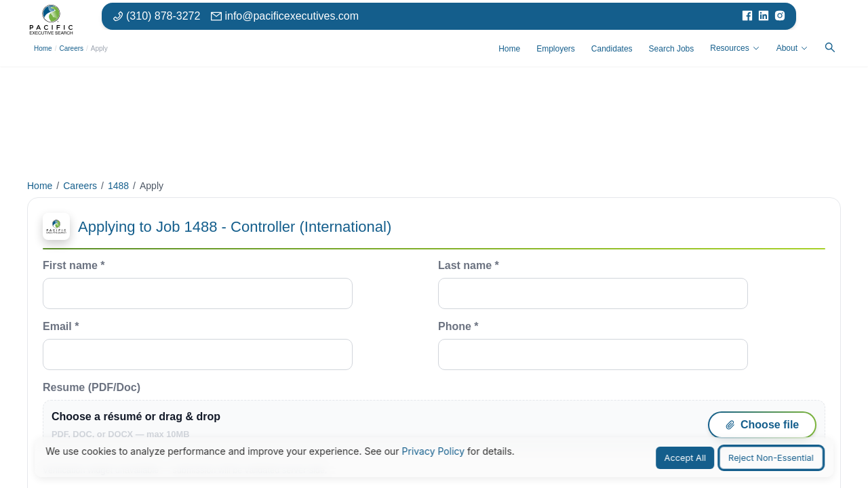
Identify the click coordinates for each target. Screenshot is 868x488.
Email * (198, 345)
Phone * (593, 345)
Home (43, 48)
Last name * (593, 284)
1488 (118, 186)
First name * (198, 284)
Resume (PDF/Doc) (434, 415)
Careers (71, 48)
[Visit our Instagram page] (780, 16)
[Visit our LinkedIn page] (764, 16)
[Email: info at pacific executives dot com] (285, 16)
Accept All (686, 458)
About (792, 48)
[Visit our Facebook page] (747, 16)
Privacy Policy (434, 451)
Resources (735, 48)
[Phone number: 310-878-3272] (156, 16)
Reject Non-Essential (771, 458)
